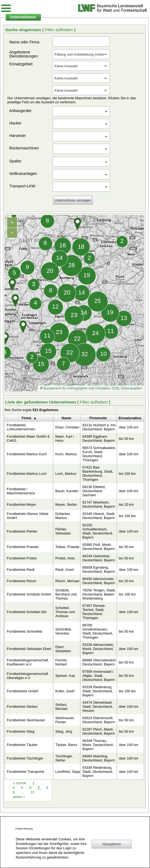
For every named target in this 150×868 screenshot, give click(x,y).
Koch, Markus (66, 454)
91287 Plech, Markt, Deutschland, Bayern (99, 731)
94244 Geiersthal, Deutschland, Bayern (99, 558)
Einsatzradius (130, 418)
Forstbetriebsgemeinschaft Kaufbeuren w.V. (27, 662)
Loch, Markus (66, 474)
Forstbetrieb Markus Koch (27, 454)
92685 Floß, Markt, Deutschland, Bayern (99, 547)
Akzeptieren (112, 844)
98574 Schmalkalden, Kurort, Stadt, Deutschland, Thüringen (99, 454)
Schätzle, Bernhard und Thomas (66, 594)
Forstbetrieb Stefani (22, 707)
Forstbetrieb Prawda (23, 547)
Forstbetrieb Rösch (22, 581)
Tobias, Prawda (67, 547)
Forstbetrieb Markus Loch (27, 474)
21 (32, 792)
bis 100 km (127, 474)
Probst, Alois (65, 558)
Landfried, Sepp (68, 772)
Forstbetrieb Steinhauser (26, 720)
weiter (19, 797)
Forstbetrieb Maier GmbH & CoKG (28, 438)
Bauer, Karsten (67, 491)
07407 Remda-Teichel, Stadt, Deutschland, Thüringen (94, 612)
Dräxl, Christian (67, 427)
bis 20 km (126, 505)
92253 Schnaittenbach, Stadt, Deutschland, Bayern (98, 531)
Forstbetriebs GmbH (23, 691)
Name (66, 418)
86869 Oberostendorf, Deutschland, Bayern (99, 662)
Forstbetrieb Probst (22, 558)
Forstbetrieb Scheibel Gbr (27, 612)
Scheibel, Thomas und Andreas (65, 612)
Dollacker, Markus (63, 516)
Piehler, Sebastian (63, 531)
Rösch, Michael (67, 581)
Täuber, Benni (66, 745)
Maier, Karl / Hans (65, 438)
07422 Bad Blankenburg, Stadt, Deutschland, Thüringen (98, 473)
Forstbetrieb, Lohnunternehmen (21, 427)
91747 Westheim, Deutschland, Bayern (99, 504)
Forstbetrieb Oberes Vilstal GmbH (27, 516)
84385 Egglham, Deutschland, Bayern (99, 438)
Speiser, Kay (65, 676)
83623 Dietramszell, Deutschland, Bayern (99, 720)
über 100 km (129, 427)
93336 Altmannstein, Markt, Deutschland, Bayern (98, 649)
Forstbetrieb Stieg (21, 731)
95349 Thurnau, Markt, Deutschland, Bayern (98, 745)
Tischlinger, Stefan (64, 758)
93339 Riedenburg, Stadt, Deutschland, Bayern (98, 691)
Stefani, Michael (61, 707)
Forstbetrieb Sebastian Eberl (29, 649)
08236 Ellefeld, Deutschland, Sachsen (94, 491)
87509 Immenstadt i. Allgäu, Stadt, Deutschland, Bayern (99, 676)
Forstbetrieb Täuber (22, 745)
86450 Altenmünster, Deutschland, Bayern (99, 581)
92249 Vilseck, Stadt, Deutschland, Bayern (99, 516)
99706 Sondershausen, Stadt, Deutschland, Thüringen (98, 631)
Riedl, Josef (64, 570)
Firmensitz (98, 418)
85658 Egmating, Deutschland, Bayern (99, 569)
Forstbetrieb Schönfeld (24, 631)
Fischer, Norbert (61, 662)
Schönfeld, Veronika (63, 631)
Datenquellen (131, 388)
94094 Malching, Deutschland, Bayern (99, 758)
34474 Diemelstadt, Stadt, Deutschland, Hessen (98, 707)
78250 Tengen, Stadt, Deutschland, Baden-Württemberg (99, 594)
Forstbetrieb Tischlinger (25, 758)
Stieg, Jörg (64, 731)
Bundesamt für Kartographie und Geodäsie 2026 (81, 388)
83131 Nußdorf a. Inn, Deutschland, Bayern (99, 427)
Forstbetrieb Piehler (22, 531)
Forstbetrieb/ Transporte (25, 772)
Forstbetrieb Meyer (22, 505)
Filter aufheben (60, 30)
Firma (26, 418)
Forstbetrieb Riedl (21, 570)
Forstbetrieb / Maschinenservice (21, 491)
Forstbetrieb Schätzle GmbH (29, 594)
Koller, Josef (65, 691)
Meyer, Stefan (66, 505)
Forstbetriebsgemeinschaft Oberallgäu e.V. (27, 676)
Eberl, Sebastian (63, 649)
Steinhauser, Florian (65, 720)
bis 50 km (126, 439)
